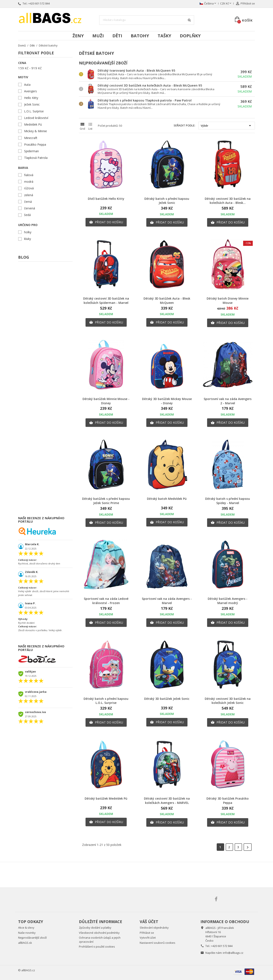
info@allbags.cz (233, 953)
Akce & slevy (26, 928)
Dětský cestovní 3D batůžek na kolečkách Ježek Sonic (228, 701)
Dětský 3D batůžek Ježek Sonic (167, 699)
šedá (27, 215)
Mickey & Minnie (36, 131)
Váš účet (149, 922)
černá (28, 202)
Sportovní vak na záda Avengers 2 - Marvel (228, 401)
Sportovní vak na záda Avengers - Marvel (167, 601)
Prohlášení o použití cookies (97, 947)
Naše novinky (27, 933)
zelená (29, 195)
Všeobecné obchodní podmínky (99, 933)
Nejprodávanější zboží (32, 938)
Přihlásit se (147, 933)
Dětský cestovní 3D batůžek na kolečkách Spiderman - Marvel (106, 301)
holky (28, 232)
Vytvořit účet (148, 938)
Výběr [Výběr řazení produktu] (227, 126)
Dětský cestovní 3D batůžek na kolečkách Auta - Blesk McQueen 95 (150, 85)
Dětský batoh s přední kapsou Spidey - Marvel (228, 501)
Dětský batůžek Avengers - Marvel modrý (228, 601)
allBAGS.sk (25, 943)
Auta (27, 85)
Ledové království (36, 118)
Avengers (30, 91)
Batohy (140, 36)
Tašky (164, 36)
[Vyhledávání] (147, 20)
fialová (29, 175)
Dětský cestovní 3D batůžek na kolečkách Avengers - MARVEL (167, 801)
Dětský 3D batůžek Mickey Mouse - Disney (167, 401)
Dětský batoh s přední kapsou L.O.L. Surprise (106, 701)
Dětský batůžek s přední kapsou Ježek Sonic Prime (106, 501)
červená (30, 208)
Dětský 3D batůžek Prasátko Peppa (228, 801)
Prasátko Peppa (35, 145)
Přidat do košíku (106, 222)
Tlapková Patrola (36, 158)
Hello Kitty (31, 98)
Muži (98, 36)
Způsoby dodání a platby (95, 928)
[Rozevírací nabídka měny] (226, 4)
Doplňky (190, 36)
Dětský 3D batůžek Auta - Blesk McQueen (167, 301)
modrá (29, 182)
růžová (29, 188)
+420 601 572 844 (39, 3)
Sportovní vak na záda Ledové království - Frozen (106, 601)
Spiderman (31, 151)
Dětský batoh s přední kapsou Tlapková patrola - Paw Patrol (145, 100)
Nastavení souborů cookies (158, 943)
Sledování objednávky (154, 928)
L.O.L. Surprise (34, 111)
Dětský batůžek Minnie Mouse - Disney (106, 401)
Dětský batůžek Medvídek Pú (106, 798)
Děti (117, 36)
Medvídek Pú (33, 125)
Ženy (78, 36)
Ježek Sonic (32, 104)
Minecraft (31, 138)
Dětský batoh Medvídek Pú (167, 499)
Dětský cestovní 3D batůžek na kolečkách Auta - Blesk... (228, 201)
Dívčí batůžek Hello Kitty (106, 199)
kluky (28, 239)
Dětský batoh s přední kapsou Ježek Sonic (167, 201)
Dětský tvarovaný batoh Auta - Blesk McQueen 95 (136, 70)
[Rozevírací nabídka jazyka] (208, 4)
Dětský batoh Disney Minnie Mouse (228, 301)
